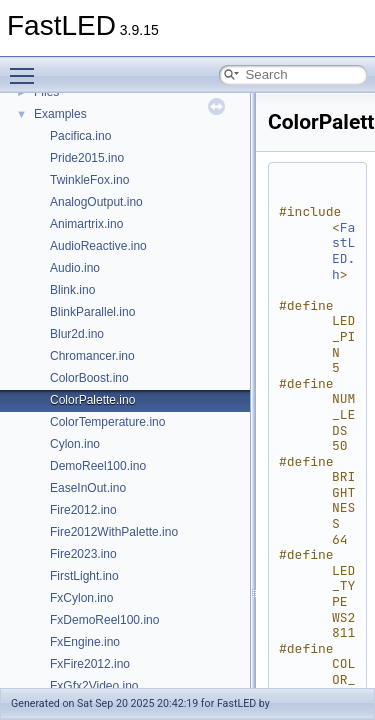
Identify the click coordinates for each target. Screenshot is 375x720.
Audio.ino (75, 268)
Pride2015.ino (87, 158)
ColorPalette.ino (92, 400)
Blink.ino (72, 290)
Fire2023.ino (83, 554)
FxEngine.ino (85, 642)
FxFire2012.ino (90, 664)
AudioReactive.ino (98, 246)
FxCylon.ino (81, 598)
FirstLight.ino (84, 576)
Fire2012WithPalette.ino (114, 532)
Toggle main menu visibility (27, 67)
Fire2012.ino (83, 510)
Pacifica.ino (80, 136)
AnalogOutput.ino (96, 202)
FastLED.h (343, 251)
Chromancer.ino (92, 356)
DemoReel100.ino (98, 466)
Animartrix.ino (86, 224)
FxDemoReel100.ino (104, 620)
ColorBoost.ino (89, 378)
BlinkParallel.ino (92, 312)
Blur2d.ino (77, 334)
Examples (60, 114)
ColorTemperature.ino (107, 422)
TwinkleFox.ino (89, 180)
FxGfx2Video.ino (94, 686)
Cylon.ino (75, 444)
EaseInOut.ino (88, 488)
